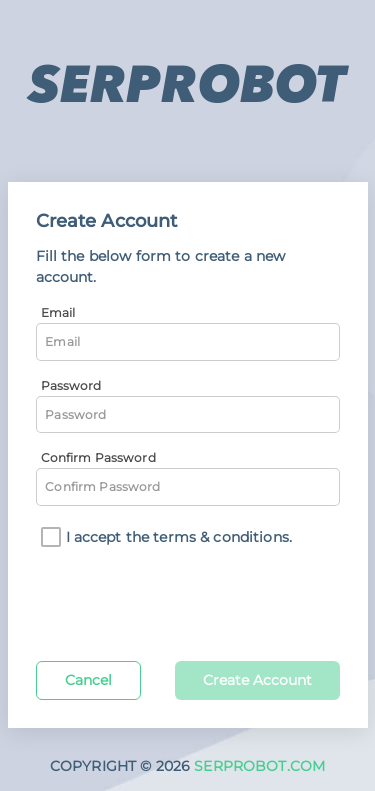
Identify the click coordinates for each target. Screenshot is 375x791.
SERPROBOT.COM (259, 766)
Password (71, 385)
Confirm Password (98, 457)
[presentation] (188, 601)
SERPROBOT (187, 84)
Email (58, 312)
